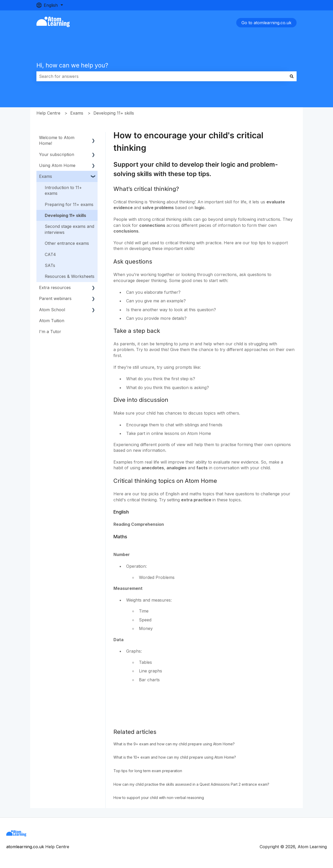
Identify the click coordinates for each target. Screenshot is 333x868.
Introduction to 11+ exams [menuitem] (63, 190)
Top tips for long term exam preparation (148, 771)
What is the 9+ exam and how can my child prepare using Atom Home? (174, 744)
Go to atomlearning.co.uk (266, 23)
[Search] (292, 76)
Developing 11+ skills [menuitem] (65, 215)
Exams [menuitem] (46, 176)
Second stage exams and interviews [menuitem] (69, 229)
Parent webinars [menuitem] (55, 298)
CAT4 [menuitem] (50, 254)
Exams (77, 113)
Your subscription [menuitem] (57, 154)
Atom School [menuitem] (52, 310)
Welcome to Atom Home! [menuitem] (57, 140)
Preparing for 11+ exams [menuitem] (69, 204)
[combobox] (162, 76)
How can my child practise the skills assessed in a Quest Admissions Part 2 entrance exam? (191, 784)
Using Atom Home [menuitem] (57, 165)
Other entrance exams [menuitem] (67, 243)
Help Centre (48, 113)
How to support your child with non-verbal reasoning (159, 798)
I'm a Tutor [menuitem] (50, 332)
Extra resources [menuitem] (55, 288)
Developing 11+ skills (114, 113)
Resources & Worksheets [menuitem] (70, 276)
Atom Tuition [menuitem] (52, 321)
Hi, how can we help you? (72, 65)
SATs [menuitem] (50, 265)
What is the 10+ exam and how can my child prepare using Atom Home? (175, 757)
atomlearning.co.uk (25, 847)
